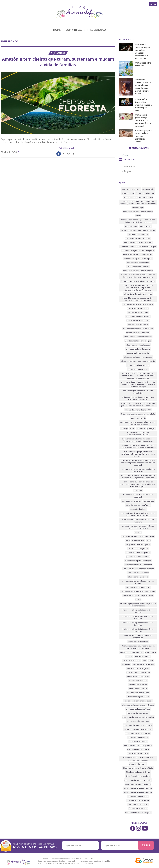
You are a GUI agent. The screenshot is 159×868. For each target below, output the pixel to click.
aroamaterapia (138, 540)
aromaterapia (138, 208)
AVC (150, 410)
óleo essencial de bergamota (138, 552)
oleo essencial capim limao (138, 693)
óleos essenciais (146, 197)
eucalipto (151, 414)
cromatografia (148, 250)
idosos (138, 599)
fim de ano (126, 664)
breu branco (151, 652)
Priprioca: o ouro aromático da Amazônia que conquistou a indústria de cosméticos (138, 405)
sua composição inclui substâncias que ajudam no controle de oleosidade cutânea (138, 446)
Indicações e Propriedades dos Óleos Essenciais (138, 611)
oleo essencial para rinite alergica (138, 729)
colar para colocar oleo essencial (138, 565)
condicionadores (133, 505)
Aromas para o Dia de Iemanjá (143, 64)
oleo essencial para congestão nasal (138, 595)
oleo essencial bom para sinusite (138, 780)
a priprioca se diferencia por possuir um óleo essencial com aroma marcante (138, 276)
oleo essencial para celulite (138, 263)
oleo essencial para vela (138, 577)
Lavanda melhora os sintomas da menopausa (138, 637)
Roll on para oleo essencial (138, 267)
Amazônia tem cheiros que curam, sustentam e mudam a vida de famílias (58, 62)
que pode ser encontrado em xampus (138, 501)
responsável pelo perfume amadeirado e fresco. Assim (138, 470)
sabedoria (141, 428)
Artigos (61, 53)
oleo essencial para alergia (138, 365)
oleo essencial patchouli (138, 796)
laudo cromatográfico (131, 250)
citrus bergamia (144, 544)
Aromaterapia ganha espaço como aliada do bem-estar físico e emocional (143, 120)
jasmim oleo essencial (138, 685)
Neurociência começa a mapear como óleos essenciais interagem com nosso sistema (143, 51)
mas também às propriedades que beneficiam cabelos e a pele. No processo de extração (138, 454)
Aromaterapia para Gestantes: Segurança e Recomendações (138, 605)
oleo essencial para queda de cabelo (138, 329)
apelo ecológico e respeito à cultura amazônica (138, 392)
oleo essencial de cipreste (138, 676)
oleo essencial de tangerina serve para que (138, 246)
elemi (148, 656)
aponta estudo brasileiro (138, 642)
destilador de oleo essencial (138, 672)
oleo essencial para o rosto (138, 721)
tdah (144, 660)
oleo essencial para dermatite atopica (138, 717)
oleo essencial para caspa (138, 753)
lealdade (138, 532)
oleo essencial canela (138, 689)
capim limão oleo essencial (138, 800)
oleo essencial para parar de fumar (138, 725)
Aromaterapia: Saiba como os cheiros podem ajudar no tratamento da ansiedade (138, 202)
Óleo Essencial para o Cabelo (138, 776)
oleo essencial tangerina (138, 737)
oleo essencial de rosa (131, 189)
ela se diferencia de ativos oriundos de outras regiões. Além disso (138, 527)
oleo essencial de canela (138, 312)
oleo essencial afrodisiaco (138, 749)
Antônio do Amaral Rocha (135, 410)
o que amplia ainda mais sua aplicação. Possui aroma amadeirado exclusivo (138, 440)
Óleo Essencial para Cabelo (138, 697)
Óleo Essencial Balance (138, 741)
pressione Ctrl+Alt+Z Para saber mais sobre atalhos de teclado (138, 759)
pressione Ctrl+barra (138, 764)
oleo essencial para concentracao (138, 357)
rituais (138, 216)
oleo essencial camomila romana (138, 337)
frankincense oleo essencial (138, 333)
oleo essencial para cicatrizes (138, 587)
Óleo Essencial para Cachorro (138, 772)
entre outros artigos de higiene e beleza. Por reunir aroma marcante (138, 514)
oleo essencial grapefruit (138, 325)
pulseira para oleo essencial (138, 557)
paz (150, 341)
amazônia (139, 656)
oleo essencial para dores (138, 573)
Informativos (129, 166)
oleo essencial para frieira (144, 664)
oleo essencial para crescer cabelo (138, 701)
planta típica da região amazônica (138, 294)
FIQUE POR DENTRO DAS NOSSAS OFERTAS (35, 846)
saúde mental (145, 226)
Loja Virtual (74, 30)
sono (149, 540)
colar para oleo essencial (138, 234)
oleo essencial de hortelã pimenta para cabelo (138, 582)
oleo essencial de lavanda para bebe (138, 304)
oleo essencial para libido (138, 308)
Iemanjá (124, 428)
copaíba (129, 656)
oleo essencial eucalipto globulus (138, 745)
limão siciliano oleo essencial (138, 316)
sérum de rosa (128, 193)
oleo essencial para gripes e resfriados (138, 705)
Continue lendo (9, 152)
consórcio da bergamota (138, 548)
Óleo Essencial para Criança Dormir (138, 212)
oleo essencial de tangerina (138, 668)
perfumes (146, 505)
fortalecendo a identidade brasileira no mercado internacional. (138, 398)
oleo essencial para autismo (138, 713)
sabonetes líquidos (138, 509)
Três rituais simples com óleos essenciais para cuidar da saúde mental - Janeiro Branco (143, 87)
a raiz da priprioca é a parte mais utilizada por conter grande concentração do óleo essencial (138, 463)
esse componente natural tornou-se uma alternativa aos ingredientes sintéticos (138, 477)
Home (57, 30)
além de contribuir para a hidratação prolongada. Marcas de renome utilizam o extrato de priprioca (138, 484)
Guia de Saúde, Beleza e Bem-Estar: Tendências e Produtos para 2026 (143, 105)
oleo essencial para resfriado (138, 709)
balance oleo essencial (138, 681)
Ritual (151, 660)
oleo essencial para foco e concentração (138, 361)
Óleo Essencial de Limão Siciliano (138, 788)
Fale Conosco (97, 30)
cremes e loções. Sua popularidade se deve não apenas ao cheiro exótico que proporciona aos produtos (138, 376)
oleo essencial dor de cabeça (138, 349)
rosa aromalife (148, 189)
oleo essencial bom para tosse (138, 733)
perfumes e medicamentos (132, 652)
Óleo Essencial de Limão (138, 804)
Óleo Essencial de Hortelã (135, 341)
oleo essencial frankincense (138, 321)
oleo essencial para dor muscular (138, 242)
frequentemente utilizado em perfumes (138, 281)
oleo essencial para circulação (138, 238)
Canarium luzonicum (132, 660)
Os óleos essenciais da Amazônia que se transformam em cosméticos (138, 647)
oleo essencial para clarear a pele (138, 259)
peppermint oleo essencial (138, 353)
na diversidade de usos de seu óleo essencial (138, 496)
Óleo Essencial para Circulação (138, 784)
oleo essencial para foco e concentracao (138, 230)
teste (128, 540)
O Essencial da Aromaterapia (133, 414)
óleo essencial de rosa (145, 193)
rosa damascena (130, 197)
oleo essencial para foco (138, 369)
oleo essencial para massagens (138, 812)
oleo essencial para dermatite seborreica (138, 591)
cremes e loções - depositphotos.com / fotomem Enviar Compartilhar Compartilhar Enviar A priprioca (138, 287)
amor (132, 428)
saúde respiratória (138, 418)
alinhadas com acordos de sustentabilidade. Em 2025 (138, 434)
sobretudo (138, 490)
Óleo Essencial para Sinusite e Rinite (138, 768)
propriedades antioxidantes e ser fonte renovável (138, 521)
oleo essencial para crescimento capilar (138, 536)
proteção (151, 428)
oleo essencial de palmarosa (138, 345)
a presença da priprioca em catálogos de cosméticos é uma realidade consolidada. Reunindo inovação (138, 384)
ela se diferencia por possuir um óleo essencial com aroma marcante (138, 299)
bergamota (130, 544)
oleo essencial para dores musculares (138, 569)
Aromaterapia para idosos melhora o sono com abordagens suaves (143, 136)
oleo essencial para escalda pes (138, 561)
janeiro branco (131, 226)
